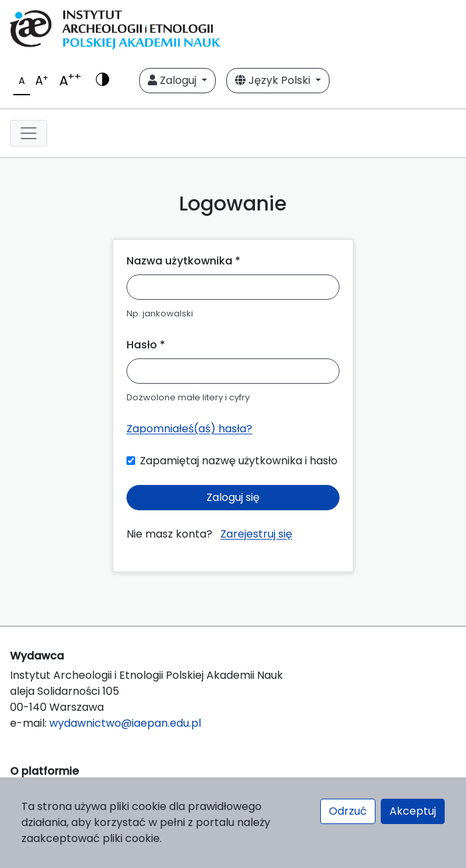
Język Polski (274, 80)
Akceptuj (413, 811)
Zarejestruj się (256, 534)
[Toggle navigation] (29, 133)
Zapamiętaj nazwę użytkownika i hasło (239, 461)
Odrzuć (348, 811)
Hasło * (146, 345)
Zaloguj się (233, 497)
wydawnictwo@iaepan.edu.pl (125, 723)
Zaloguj (173, 80)
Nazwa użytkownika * (183, 261)
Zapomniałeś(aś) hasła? (189, 429)
